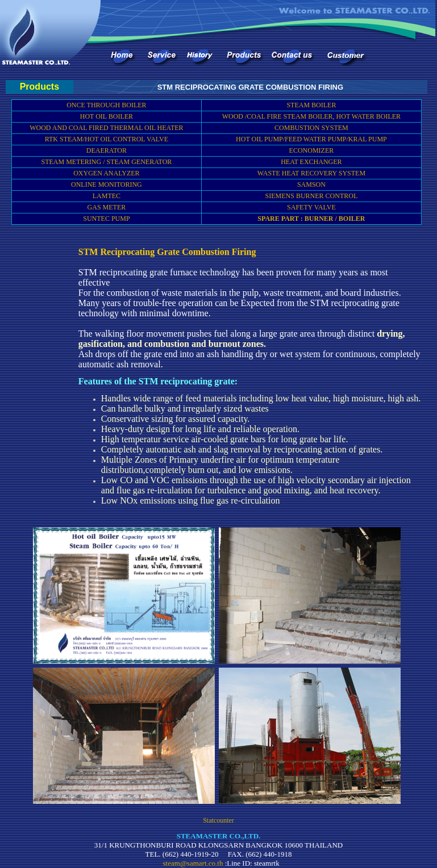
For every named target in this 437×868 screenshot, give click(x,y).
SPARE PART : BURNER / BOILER (311, 219)
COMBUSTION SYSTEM (311, 128)
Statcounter (218, 820)
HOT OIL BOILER (107, 116)
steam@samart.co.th (193, 863)
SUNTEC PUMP (106, 219)
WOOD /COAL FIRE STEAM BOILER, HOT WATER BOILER (311, 116)
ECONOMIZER (312, 150)
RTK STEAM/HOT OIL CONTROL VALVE (107, 139)
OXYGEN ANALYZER (106, 173)
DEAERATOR (107, 150)
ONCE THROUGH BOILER (106, 105)
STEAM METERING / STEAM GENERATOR (107, 162)
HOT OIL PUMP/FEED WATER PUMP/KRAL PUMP (311, 139)
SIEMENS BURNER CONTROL (312, 196)
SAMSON (311, 184)
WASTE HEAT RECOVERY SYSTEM (311, 173)
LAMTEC (107, 196)
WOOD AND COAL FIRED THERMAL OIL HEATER (106, 128)
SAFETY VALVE (311, 207)
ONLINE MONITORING (107, 184)
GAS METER (107, 207)
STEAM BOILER (311, 105)
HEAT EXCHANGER (311, 162)
